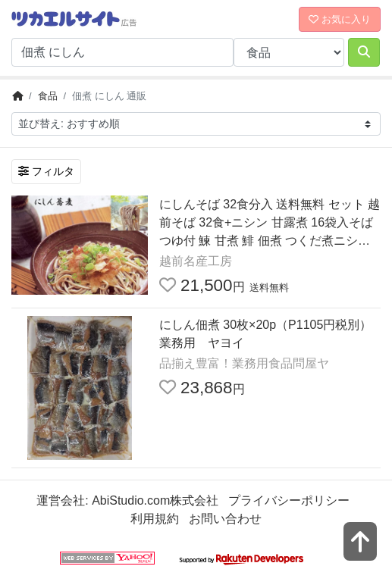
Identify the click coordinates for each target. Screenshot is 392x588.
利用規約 (155, 519)
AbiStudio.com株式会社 (155, 500)
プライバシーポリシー (289, 500)
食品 (48, 96)
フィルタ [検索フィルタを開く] (46, 171)
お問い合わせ (225, 519)
